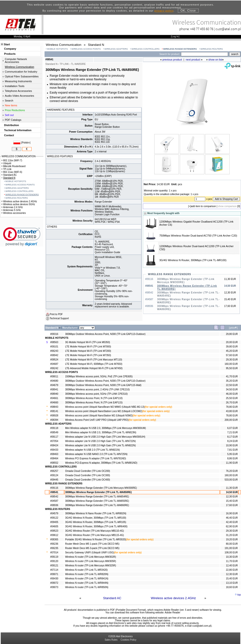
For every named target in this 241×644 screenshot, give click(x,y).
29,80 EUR (232, 334)
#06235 (54, 548)
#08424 (54, 445)
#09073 (54, 587)
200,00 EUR (231, 420)
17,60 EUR (232, 505)
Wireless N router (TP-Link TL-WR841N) (87, 579)
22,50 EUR (232, 385)
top (239, 595)
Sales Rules (111, 640)
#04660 (54, 403)
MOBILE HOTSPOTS (57, 49)
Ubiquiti (6, 163)
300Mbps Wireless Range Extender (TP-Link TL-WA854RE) (97, 497)
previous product (172, 60)
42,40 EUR (232, 522)
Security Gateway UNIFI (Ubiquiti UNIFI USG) (90, 552)
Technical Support (59, 318)
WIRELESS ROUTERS (212, 49)
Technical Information (18, 130)
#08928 (54, 416)
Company (10, 49)
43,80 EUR (232, 411)
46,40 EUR (232, 518)
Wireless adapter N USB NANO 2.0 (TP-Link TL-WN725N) (96, 454)
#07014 (54, 552)
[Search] (204, 54)
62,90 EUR (232, 526)
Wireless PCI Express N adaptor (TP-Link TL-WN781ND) (96, 458)
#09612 (54, 535)
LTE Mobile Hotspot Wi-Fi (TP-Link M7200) (88, 351)
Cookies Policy (128, 640)
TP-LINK (64, 64)
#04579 (54, 513)
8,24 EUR (232, 441)
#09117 (54, 437)
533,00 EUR (231, 480)
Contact (9, 135)
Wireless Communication (20, 67)
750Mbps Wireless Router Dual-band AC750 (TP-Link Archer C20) (198, 236)
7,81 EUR (232, 450)
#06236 (54, 544)
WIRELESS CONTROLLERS (145, 49)
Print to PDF (56, 314)
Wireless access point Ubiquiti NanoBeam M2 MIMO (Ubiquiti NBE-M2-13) (105, 407)
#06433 (54, 450)
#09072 (54, 583)
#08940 (54, 394)
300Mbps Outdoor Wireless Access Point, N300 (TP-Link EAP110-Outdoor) (105, 381)
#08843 (54, 407)
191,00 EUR (231, 548)
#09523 (54, 531)
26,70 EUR (232, 403)
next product (193, 60)
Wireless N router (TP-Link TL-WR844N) (87, 583)
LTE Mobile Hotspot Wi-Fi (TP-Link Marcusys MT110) (94, 360)
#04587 (54, 501)
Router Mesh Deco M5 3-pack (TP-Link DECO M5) (92, 548)
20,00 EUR (232, 342)
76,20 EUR (232, 471)
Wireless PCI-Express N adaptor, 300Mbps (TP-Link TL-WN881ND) (101, 463)
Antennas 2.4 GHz (12, 207)
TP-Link (6, 169)
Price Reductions (15, 110)
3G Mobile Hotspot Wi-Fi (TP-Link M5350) (87, 342)
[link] (22, 237)
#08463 (54, 454)
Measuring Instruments (18, 81)
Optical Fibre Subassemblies (22, 76)
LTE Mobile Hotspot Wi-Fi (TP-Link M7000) (88, 347)
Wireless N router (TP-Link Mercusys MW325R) (90, 566)
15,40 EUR (232, 501)
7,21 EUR (232, 432)
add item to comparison (203, 206)
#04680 (54, 381)
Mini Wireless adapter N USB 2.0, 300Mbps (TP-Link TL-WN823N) (101, 432)
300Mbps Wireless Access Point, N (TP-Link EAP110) (94, 398)
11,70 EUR (232, 561)
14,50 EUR (232, 492)
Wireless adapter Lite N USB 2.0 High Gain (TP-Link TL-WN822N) (100, 445)
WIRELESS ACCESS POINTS (86, 49)
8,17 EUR (232, 437)
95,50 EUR (232, 368)
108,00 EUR (231, 552)
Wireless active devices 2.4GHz (173, 598)
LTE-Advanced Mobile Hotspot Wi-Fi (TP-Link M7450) (94, 368)
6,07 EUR (232, 428)
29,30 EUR (232, 360)
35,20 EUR (232, 381)
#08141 (54, 411)
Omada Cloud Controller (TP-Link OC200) (87, 471)
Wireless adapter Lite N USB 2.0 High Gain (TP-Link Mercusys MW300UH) (105, 437)
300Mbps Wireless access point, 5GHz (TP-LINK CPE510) (96, 394)
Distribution (12, 125)
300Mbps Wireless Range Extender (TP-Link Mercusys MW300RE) (101, 488)
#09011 (54, 376)
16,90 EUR (232, 513)
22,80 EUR (232, 570)
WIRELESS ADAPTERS (116, 49)
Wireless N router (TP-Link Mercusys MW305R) (90, 561)
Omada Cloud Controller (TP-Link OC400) (87, 480)
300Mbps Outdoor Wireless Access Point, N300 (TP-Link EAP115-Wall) (103, 385)
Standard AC (112, 598)
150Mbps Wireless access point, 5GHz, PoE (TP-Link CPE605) (99, 376)
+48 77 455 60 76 (202, 29)
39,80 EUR (232, 347)
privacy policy (164, 11)
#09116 (54, 488)
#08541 (54, 492)
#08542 (54, 497)
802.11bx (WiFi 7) (12, 160)
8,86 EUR (232, 458)
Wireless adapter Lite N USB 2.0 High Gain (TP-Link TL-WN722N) (100, 441)
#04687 (54, 364)
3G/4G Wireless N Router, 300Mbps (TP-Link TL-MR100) (193, 260)
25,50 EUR (232, 398)
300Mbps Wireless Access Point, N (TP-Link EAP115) (94, 403)
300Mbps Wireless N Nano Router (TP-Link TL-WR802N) (96, 513)
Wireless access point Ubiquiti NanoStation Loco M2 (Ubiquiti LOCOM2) (104, 411)
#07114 (54, 570)
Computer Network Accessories (16, 61)
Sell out (9, 115)
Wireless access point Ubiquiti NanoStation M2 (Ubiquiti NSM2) (99, 416)
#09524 (54, 360)
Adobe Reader (172, 613)
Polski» (26, 143)
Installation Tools (15, 86)
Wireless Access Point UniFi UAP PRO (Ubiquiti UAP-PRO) (97, 420)
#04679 (54, 385)
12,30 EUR (232, 497)
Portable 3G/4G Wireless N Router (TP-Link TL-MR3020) (96, 539)
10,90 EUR (232, 445)
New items (11, 105)
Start (7, 44)
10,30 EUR (232, 557)
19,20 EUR (232, 539)
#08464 (54, 458)
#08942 (54, 355)
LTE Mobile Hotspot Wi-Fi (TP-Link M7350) (88, 355)
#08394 (54, 420)
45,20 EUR (232, 351)
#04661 (54, 398)
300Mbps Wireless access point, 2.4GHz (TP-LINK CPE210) (97, 390)
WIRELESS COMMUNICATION (19, 156)
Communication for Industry (21, 72)
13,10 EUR (232, 583)
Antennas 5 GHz (11, 210)
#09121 (54, 566)
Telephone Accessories (18, 91)
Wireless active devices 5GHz (18, 204)
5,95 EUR (232, 454)
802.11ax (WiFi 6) (12, 172)
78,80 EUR (232, 407)
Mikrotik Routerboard (13, 166)
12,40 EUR (232, 566)
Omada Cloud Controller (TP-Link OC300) (87, 475)
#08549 (54, 432)
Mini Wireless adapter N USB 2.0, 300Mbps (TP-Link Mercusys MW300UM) (105, 428)
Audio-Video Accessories (19, 96)
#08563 (54, 342)
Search (9, 101)
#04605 (54, 526)
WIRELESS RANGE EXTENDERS (180, 49)
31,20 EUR (232, 535)
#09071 (54, 574)
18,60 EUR (232, 587)
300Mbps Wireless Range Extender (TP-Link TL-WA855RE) (97, 501)
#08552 (54, 463)
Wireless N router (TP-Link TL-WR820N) (87, 574)
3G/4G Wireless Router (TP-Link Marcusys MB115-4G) (94, 535)
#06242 (54, 368)
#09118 (54, 428)
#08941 (54, 390)
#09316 (54, 334)
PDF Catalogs (13, 120)
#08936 (54, 505)
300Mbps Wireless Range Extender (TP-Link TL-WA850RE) (98, 492)
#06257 (54, 471)
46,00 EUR (232, 394)
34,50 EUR (232, 390)
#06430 (54, 579)
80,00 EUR (232, 544)
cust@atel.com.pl (228, 29)
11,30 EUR (232, 488)
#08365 (54, 539)
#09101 (54, 347)
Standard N (8, 178)
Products (10, 54)
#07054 (54, 441)
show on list (215, 60)
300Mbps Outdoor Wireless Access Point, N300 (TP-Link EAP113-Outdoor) (105, 334)
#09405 (54, 522)
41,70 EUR (232, 376)
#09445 (54, 480)
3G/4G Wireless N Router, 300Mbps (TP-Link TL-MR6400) (96, 526)
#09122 (54, 518)
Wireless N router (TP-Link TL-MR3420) (86, 570)
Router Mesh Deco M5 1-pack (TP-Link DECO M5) (92, 544)
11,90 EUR (232, 463)
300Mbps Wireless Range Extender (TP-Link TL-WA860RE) (97, 505)
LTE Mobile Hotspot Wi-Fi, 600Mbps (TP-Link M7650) (94, 364)
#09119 (54, 557)
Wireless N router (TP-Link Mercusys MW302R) (90, 557)
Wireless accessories (14, 213)
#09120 (54, 561)
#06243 (54, 351)
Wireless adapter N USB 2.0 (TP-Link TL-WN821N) (92, 450)
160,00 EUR (231, 364)
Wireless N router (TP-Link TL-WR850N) (87, 587)
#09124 (54, 475)
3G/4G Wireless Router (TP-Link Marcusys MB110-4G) (94, 531)
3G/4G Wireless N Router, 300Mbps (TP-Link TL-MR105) (96, 522)
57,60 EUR (232, 355)
